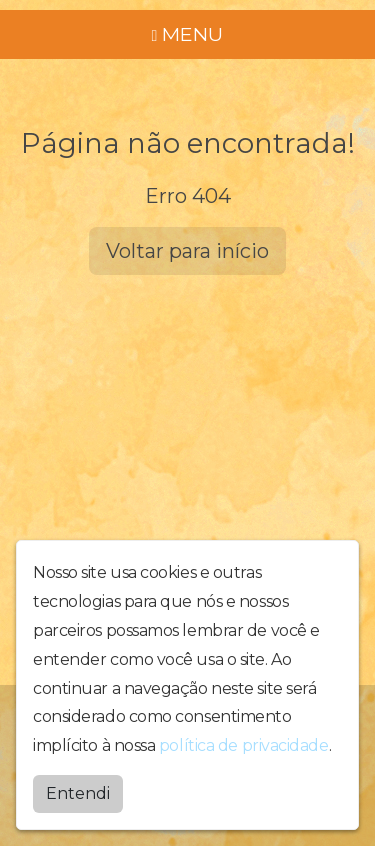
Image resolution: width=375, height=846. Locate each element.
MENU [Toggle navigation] (188, 34)
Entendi (78, 793)
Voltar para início (187, 251)
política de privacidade (244, 745)
